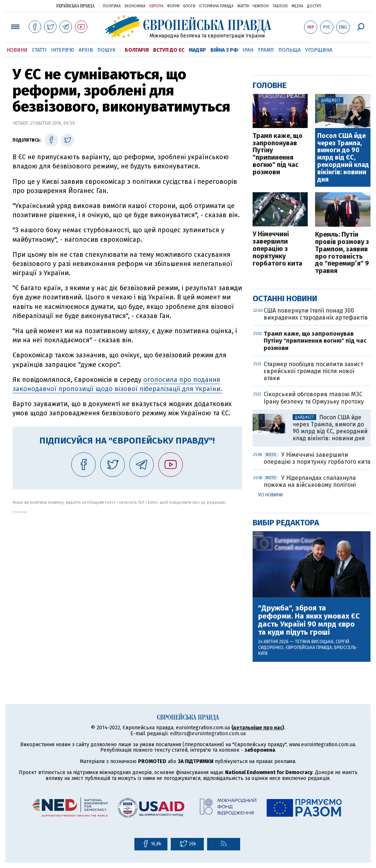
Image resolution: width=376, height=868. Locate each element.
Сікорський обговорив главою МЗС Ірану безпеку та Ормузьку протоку (314, 398)
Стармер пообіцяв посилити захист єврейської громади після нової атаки (313, 371)
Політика (112, 6)
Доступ (314, 6)
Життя (243, 6)
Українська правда (75, 6)
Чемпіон (261, 6)
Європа (156, 6)
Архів (86, 50)
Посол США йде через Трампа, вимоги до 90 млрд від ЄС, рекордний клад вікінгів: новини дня (343, 158)
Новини (17, 50)
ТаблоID (280, 6)
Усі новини (270, 495)
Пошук (106, 50)
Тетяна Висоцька (314, 642)
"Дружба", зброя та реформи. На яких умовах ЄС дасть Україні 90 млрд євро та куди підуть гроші (309, 620)
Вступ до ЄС (169, 50)
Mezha (297, 6)
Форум (173, 6)
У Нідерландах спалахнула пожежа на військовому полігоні (310, 481)
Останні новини (285, 298)
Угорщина (319, 50)
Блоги (189, 6)
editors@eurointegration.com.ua (208, 734)
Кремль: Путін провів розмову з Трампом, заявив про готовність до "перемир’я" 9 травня (342, 253)
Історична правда (216, 6)
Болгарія (137, 50)
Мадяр (197, 50)
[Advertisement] (127, 565)
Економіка (135, 6)
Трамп (266, 50)
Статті (39, 50)
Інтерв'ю (63, 50)
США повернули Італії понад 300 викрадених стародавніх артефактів (316, 314)
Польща (290, 50)
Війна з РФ (224, 50)
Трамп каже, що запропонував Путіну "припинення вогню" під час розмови (278, 154)
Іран (248, 50)
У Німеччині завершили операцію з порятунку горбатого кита (277, 249)
